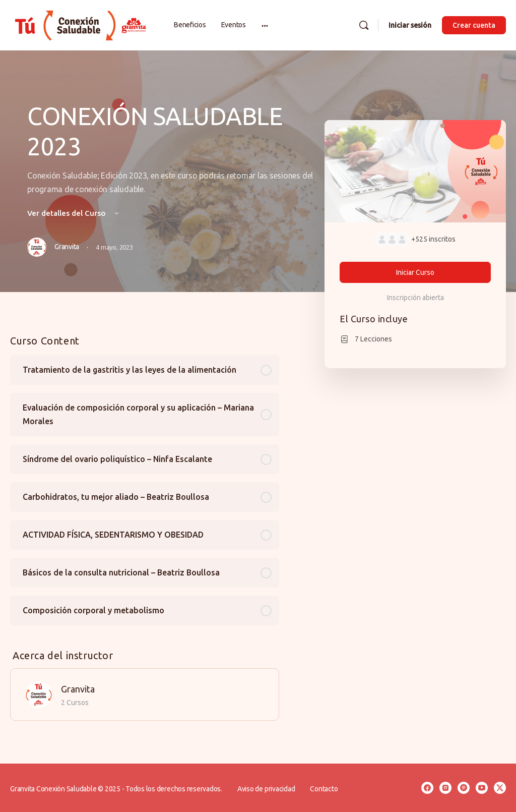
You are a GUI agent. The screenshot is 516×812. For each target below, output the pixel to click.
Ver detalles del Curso (74, 213)
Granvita (78, 689)
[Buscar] (364, 25)
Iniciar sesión (410, 25)
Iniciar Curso (415, 272)
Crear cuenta (474, 25)
